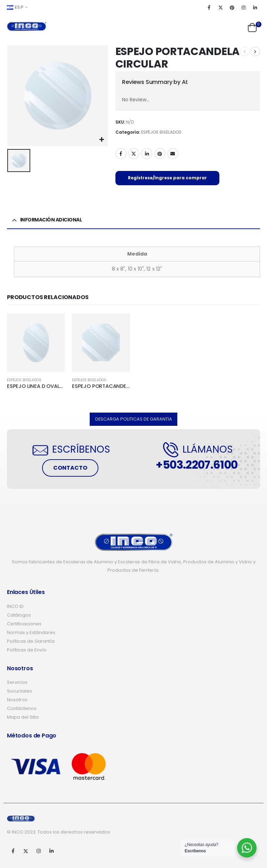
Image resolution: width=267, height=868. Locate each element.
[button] (134, 419)
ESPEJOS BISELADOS (161, 132)
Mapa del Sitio (23, 717)
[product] (36, 342)
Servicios (17, 683)
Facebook (121, 154)
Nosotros (17, 700)
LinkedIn (147, 154)
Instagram (39, 851)
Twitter (134, 154)
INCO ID (15, 607)
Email (173, 154)
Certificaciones (24, 624)
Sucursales (19, 691)
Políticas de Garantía (31, 642)
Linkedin (51, 851)
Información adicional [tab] (51, 220)
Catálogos (19, 615)
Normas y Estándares (31, 633)
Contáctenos (22, 709)
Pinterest (160, 154)
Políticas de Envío (27, 650)
